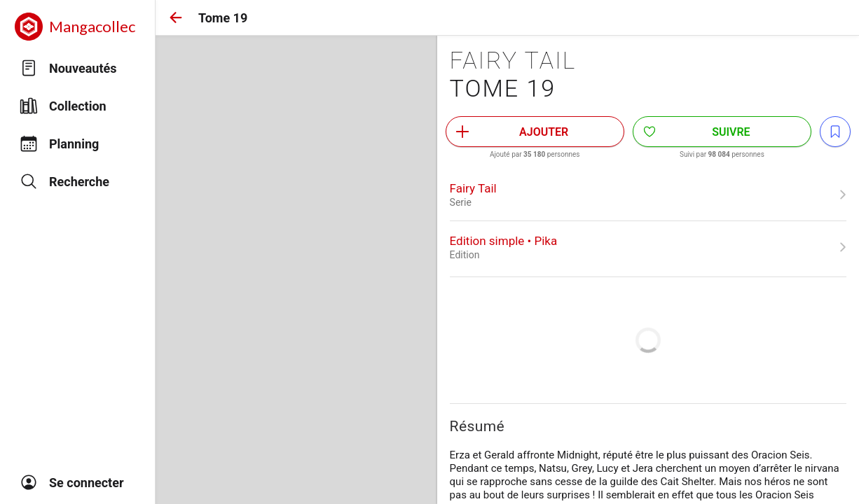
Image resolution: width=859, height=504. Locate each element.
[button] (176, 17)
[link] (648, 195)
